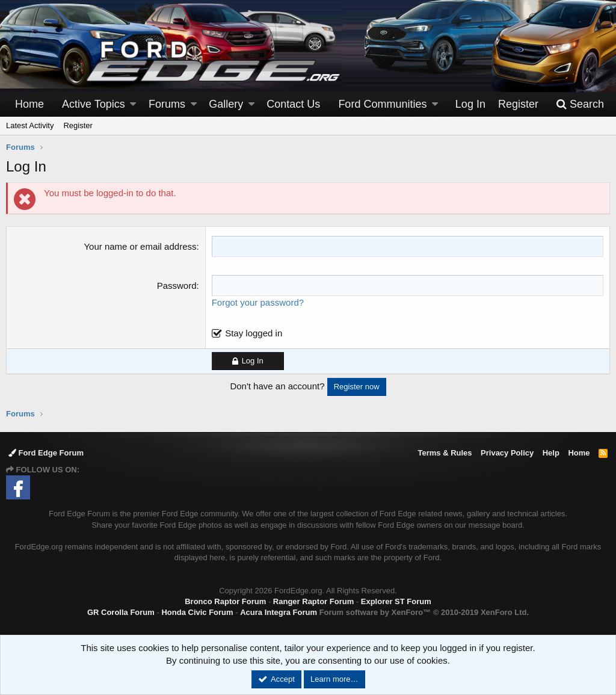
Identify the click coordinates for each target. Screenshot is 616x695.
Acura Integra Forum (279, 612)
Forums (167, 104)
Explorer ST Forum (396, 601)
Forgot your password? (258, 302)
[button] (133, 104)
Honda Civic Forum (197, 612)
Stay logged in (254, 333)
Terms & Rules (445, 453)
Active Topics (94, 104)
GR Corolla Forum (121, 612)
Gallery (226, 104)
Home (29, 104)
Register (78, 125)
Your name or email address (140, 246)
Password (177, 286)
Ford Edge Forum (46, 453)
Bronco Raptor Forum (225, 601)
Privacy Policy (507, 453)
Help (551, 453)
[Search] (580, 104)
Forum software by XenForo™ (424, 612)
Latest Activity (30, 125)
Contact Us (293, 104)
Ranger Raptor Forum (313, 601)
